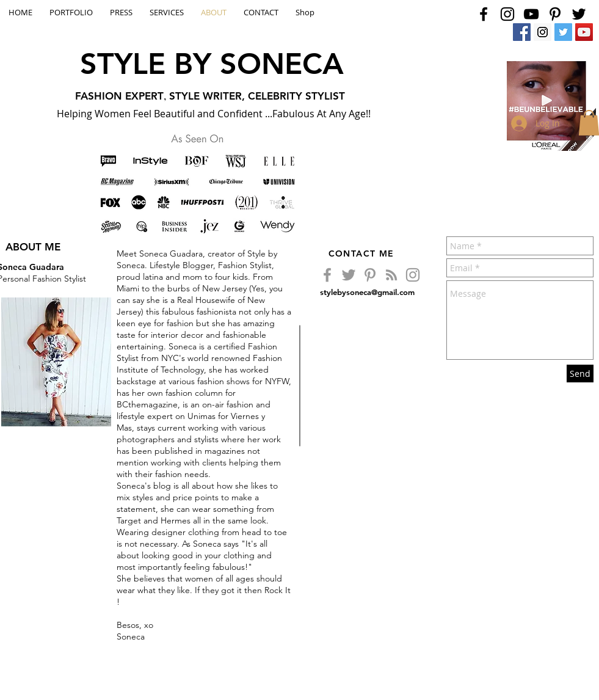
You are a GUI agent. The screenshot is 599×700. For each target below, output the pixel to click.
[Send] (580, 374)
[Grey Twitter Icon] (349, 275)
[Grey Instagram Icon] (413, 275)
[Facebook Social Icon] (522, 32)
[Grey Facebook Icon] (327, 275)
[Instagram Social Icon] (543, 32)
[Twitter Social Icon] (563, 32)
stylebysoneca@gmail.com (367, 292)
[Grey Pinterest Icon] (370, 275)
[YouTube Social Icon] (584, 32)
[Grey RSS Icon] (391, 275)
